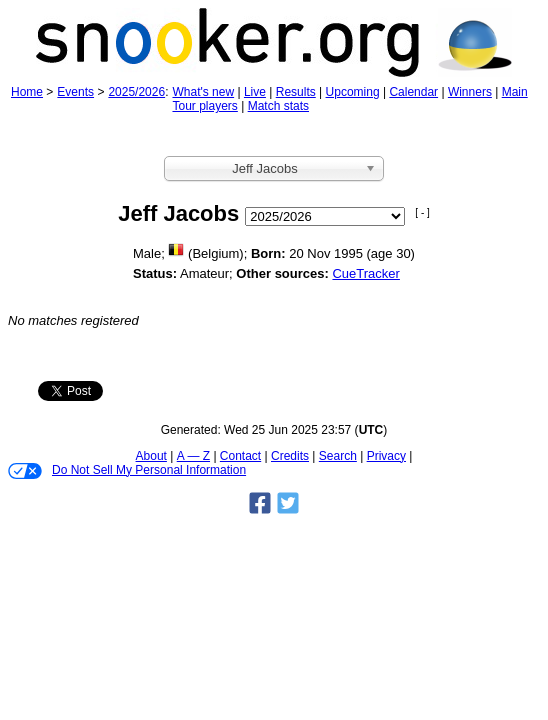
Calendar (413, 92)
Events (75, 92)
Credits (290, 456)
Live (255, 92)
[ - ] (422, 212)
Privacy (386, 456)
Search (338, 456)
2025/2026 (136, 92)
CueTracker (365, 273)
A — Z (193, 456)
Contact (240, 456)
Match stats (278, 106)
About (151, 456)
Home (27, 92)
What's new (203, 92)
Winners (470, 92)
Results (296, 92)
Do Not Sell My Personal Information (127, 471)
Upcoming (353, 92)
